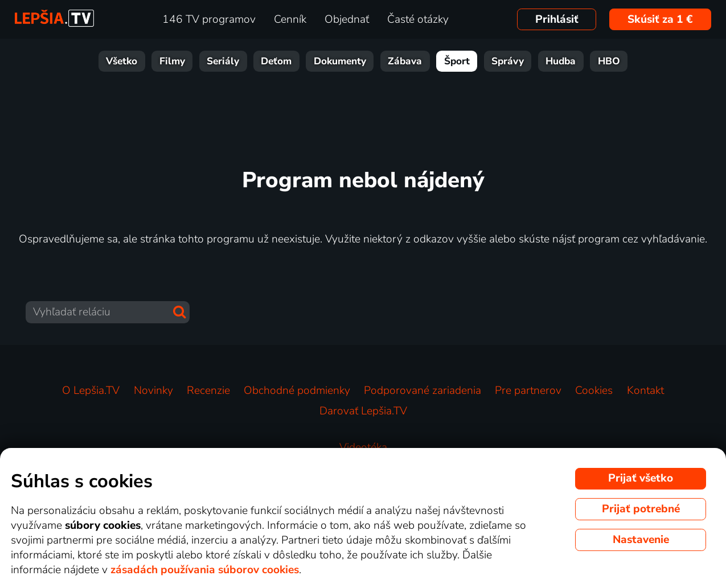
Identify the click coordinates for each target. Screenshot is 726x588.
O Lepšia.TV (91, 390)
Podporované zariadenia (423, 390)
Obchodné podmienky (297, 390)
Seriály (223, 61)
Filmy (172, 61)
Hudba (561, 61)
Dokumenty (340, 61)
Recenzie (208, 390)
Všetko (122, 61)
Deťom (276, 61)
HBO (609, 61)
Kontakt (645, 390)
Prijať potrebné (641, 509)
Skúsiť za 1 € (660, 19)
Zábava (405, 61)
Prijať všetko (641, 478)
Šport (457, 61)
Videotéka (363, 447)
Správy (508, 61)
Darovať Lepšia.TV (363, 411)
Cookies (594, 390)
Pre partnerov (528, 390)
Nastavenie (641, 540)
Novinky (153, 390)
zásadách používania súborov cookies (205, 570)
